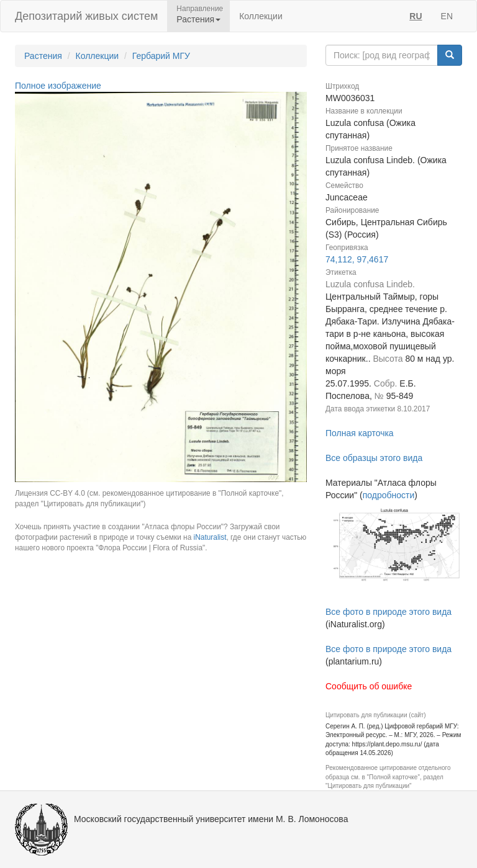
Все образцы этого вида (374, 458)
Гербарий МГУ (161, 56)
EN (447, 16)
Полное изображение (58, 86)
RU (416, 16)
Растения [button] (198, 19)
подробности (389, 495)
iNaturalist (210, 537)
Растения (43, 56)
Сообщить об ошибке (369, 686)
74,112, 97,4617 (357, 259)
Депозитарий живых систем (86, 16)
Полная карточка (360, 433)
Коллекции (261, 16)
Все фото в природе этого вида (388, 612)
